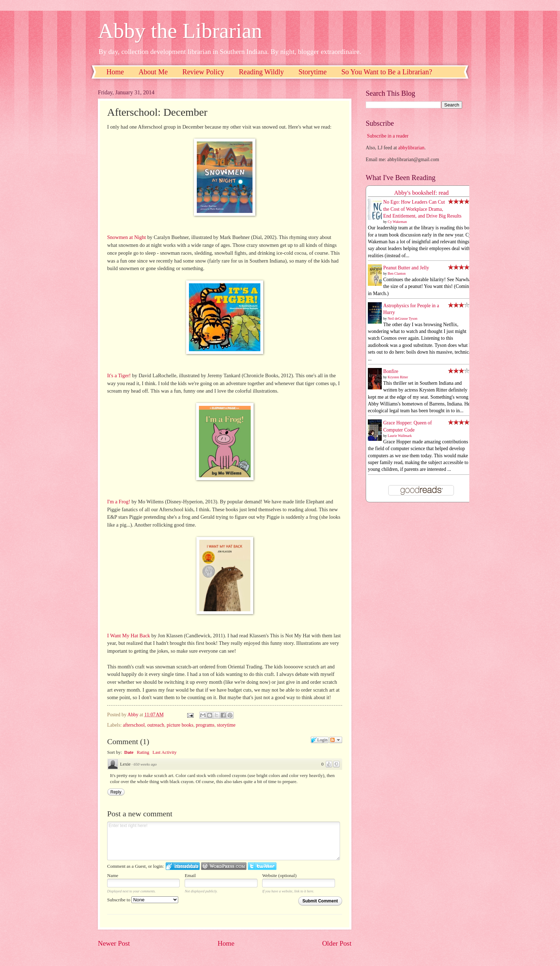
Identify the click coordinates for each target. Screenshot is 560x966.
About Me (153, 72)
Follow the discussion (336, 740)
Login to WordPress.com (224, 866)
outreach (156, 725)
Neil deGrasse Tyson (403, 318)
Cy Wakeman (397, 222)
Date (129, 752)
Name (113, 875)
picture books (180, 725)
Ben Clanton (397, 273)
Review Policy (203, 72)
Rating (143, 752)
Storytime (313, 72)
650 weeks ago (145, 764)
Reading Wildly (261, 72)
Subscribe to (143, 900)
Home (115, 72)
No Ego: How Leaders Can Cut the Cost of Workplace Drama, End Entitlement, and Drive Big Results (422, 209)
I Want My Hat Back (129, 636)
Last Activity (165, 752)
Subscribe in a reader (387, 136)
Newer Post (114, 943)
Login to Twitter (262, 866)
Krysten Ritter (398, 377)
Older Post (337, 943)
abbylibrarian (411, 148)
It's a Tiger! (119, 375)
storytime (226, 725)
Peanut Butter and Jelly (406, 268)
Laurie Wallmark (400, 436)
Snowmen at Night (127, 237)
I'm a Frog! (119, 502)
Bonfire (391, 371)
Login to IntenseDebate (183, 866)
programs (205, 725)
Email (190, 875)
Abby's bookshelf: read (422, 193)
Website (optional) (279, 875)
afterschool (134, 725)
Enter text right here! (224, 841)
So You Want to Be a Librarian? (387, 72)
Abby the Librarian (180, 31)
